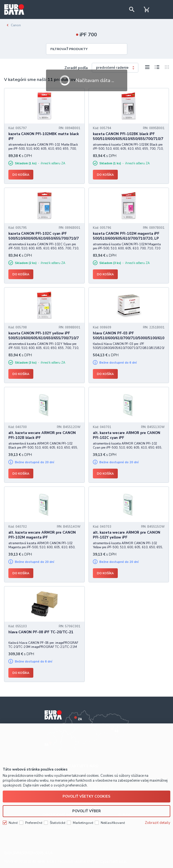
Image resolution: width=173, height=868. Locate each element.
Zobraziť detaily (158, 823)
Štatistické (58, 823)
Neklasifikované (113, 823)
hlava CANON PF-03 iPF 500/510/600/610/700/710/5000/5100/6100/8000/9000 (129, 338)
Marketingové (83, 823)
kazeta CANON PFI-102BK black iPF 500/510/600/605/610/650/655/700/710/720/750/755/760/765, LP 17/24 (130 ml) (128, 139)
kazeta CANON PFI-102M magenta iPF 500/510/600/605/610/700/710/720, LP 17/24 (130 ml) (126, 239)
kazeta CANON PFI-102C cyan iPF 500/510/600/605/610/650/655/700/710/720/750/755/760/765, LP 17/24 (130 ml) (44, 239)
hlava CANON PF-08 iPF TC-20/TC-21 (41, 632)
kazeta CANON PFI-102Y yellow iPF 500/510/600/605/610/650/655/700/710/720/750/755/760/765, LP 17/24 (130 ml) (44, 338)
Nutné (13, 823)
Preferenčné (34, 823)
